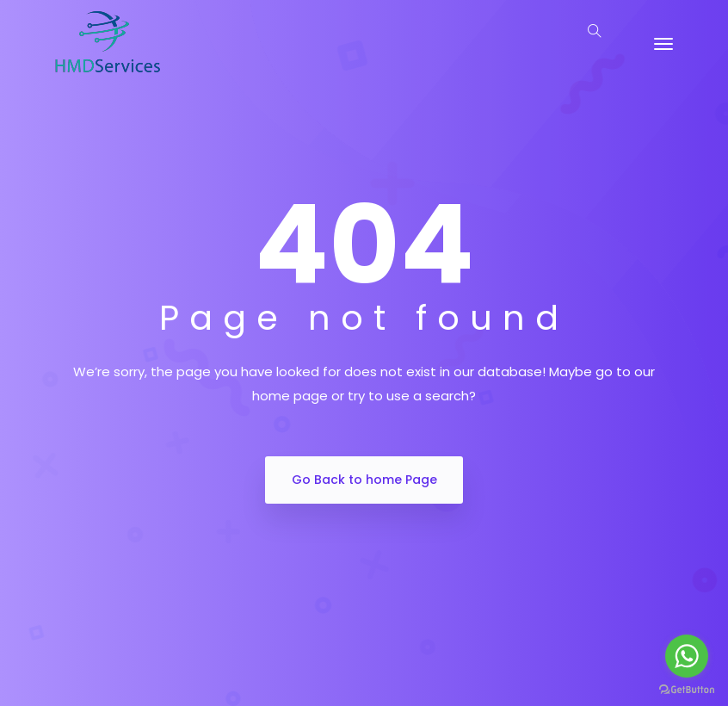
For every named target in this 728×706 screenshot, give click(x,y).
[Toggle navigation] (663, 44)
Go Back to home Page (364, 480)
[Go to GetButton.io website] (687, 689)
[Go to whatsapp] (687, 656)
